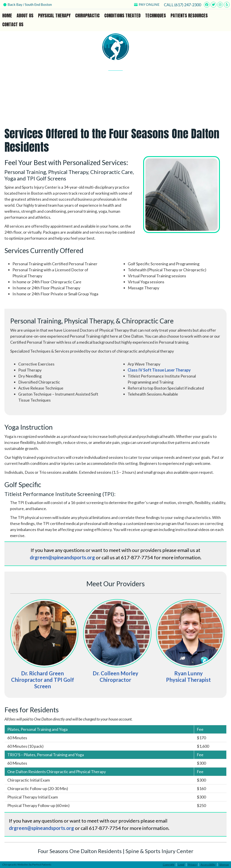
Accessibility (208, 865)
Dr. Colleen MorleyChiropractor (115, 676)
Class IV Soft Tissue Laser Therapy (159, 370)
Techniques (156, 15)
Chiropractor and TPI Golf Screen (43, 683)
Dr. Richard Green (42, 673)
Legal (181, 865)
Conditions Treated (122, 15)
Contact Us (13, 24)
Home (7, 15)
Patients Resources (189, 15)
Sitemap (224, 865)
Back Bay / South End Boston (28, 4)
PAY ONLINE (147, 4)
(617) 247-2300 (188, 5)
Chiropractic (87, 15)
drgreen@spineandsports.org (62, 557)
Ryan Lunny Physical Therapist (188, 676)
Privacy (192, 865)
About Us (25, 15)
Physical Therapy (54, 15)
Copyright (169, 865)
